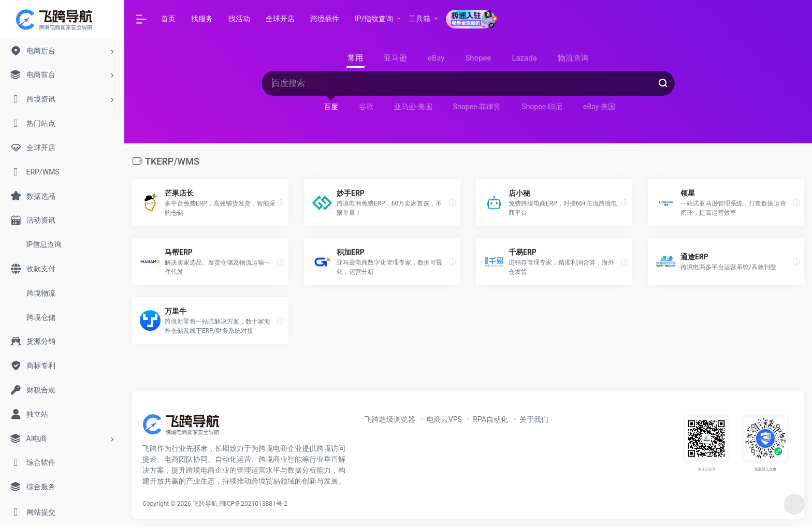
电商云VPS (444, 419)
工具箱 (419, 19)
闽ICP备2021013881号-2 (253, 504)
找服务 (202, 19)
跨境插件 (325, 19)
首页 (168, 19)
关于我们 (534, 419)
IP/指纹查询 (374, 19)
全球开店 (280, 19)
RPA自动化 (490, 419)
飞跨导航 (205, 504)
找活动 (239, 19)
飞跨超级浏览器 (390, 419)
